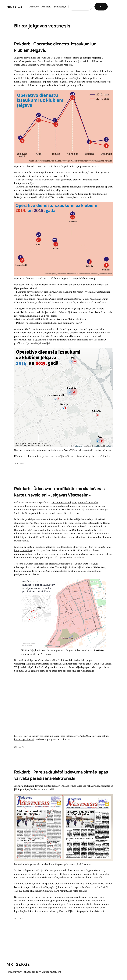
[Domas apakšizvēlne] (38, 7)
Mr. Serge (14, 7)
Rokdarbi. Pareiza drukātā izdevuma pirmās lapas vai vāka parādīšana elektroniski (61, 775)
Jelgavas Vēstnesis (61, 58)
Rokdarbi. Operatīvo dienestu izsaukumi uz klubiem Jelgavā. (55, 47)
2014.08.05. (19, 747)
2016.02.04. (19, 464)
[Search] (101, 7)
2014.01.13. (19, 919)
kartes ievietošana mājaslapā (62, 667)
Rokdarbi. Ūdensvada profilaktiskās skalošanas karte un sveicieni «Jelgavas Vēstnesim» (59, 492)
